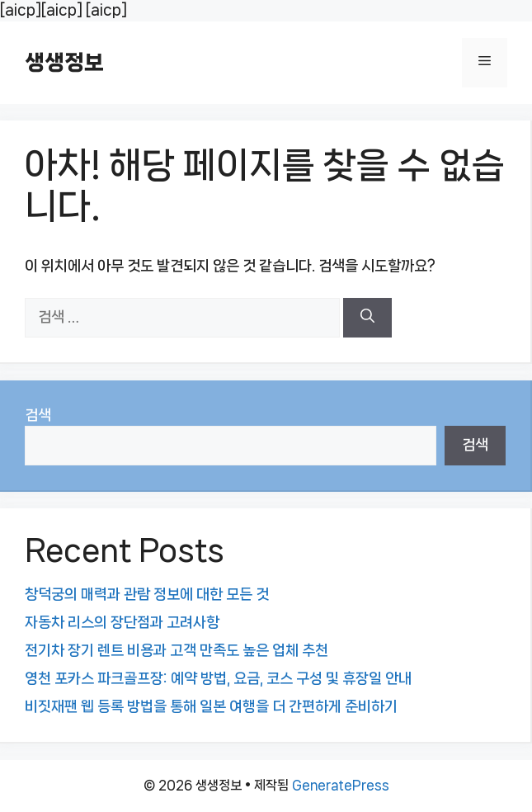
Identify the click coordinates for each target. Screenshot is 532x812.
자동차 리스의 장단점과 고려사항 (122, 622)
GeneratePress (341, 785)
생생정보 (64, 62)
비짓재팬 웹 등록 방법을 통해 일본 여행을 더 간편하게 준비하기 (211, 706)
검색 (38, 415)
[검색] (367, 318)
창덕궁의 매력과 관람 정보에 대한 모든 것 (147, 594)
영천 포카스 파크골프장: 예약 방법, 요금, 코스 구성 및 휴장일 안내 (218, 678)
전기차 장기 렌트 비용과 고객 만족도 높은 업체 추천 (177, 650)
